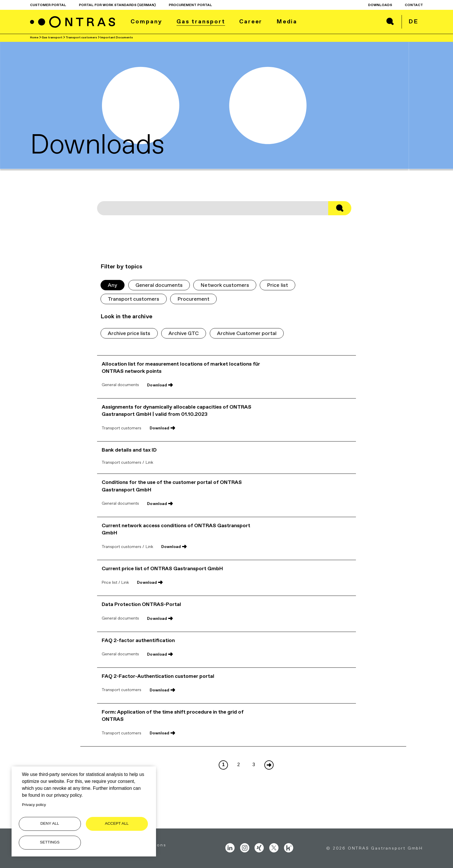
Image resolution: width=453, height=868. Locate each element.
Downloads (380, 5)
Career (251, 21)
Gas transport (201, 21)
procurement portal (190, 5)
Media (287, 21)
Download (157, 385)
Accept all (117, 823)
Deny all (50, 823)
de (413, 21)
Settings (50, 842)
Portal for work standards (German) (117, 5)
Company (146, 21)
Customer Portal (48, 5)
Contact (414, 5)
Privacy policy (34, 805)
